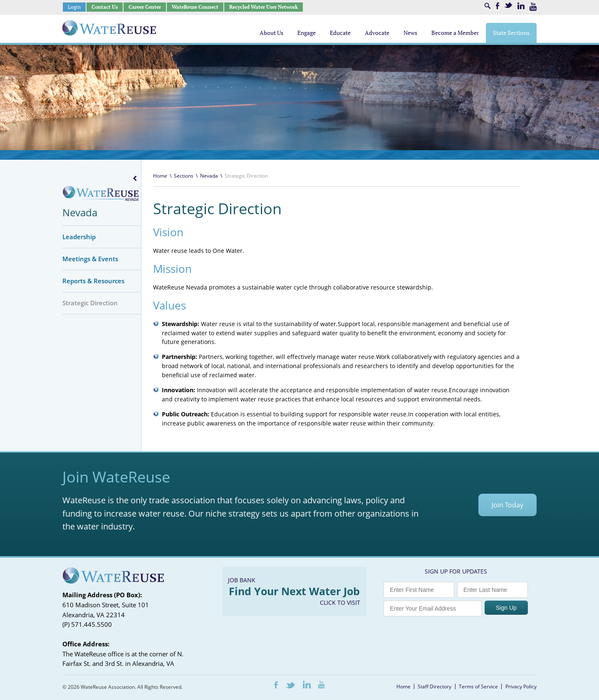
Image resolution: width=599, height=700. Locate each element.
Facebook (498, 6)
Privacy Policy (521, 686)
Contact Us (105, 7)
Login (74, 7)
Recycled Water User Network (264, 7)
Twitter (508, 5)
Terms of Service (478, 686)
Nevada (80, 212)
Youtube (533, 7)
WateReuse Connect (195, 7)
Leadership (79, 237)
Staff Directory (434, 686)
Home (160, 176)
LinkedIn (521, 6)
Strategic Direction (90, 303)
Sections (184, 176)
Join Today (507, 505)
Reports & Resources (93, 281)
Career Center (145, 7)
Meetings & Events (90, 259)
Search (488, 6)
